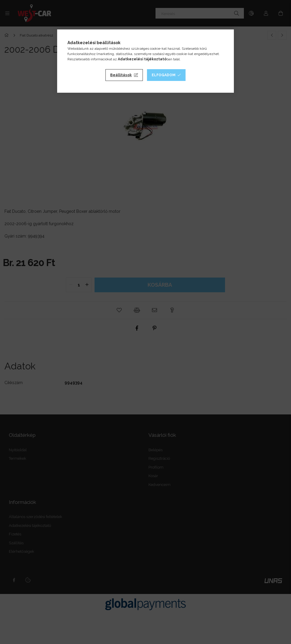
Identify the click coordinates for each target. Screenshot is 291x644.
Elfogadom (164, 75)
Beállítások (121, 75)
